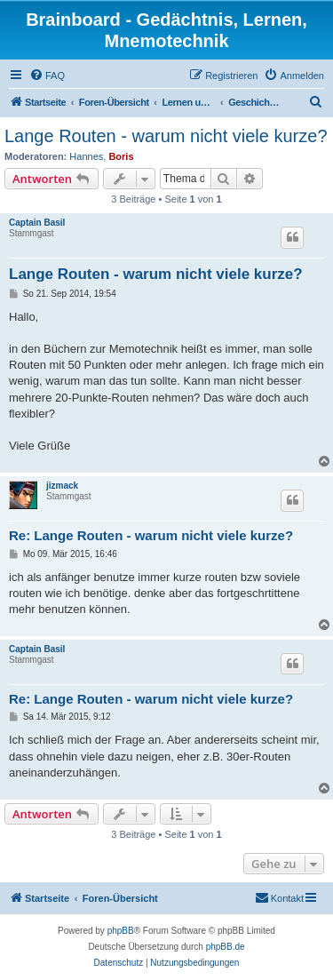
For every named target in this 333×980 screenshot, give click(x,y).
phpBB (121, 931)
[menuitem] (47, 76)
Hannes (86, 156)
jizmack (62, 486)
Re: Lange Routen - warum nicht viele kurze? (151, 535)
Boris (121, 156)
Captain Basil (37, 223)
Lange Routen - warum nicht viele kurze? (166, 136)
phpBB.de (226, 947)
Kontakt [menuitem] (279, 897)
